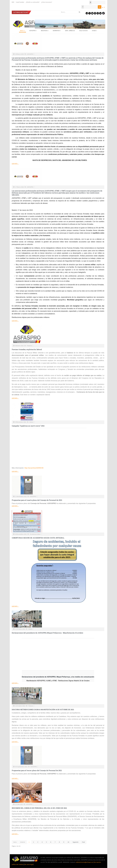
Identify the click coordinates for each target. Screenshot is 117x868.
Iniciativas (45, 31)
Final (83, 842)
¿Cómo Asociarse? (47, 2)
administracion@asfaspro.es (85, 862)
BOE (13, 2)
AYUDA (94, 31)
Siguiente (76, 842)
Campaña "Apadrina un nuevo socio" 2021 (28, 426)
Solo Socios (83, 31)
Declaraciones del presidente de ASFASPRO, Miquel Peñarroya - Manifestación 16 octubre (47, 633)
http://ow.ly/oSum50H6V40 (34, 468)
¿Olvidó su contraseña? (33, 2)
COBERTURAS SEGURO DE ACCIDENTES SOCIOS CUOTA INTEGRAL (38, 538)
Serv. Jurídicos (70, 31)
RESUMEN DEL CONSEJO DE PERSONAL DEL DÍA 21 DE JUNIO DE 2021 (39, 808)
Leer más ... (15, 164)
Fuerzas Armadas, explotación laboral (27, 349)
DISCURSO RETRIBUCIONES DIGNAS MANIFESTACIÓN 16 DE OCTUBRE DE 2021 (43, 710)
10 (68, 842)
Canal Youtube (20, 2)
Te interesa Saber (35, 534)
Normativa (57, 31)
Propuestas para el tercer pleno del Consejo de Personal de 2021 (37, 770)
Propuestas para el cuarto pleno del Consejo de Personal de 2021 (37, 500)
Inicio (23, 31)
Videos (31, 422)
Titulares (29, 346)
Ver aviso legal (29, 864)
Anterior (23, 842)
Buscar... (60, 11)
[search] (71, 12)
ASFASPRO (33, 31)
